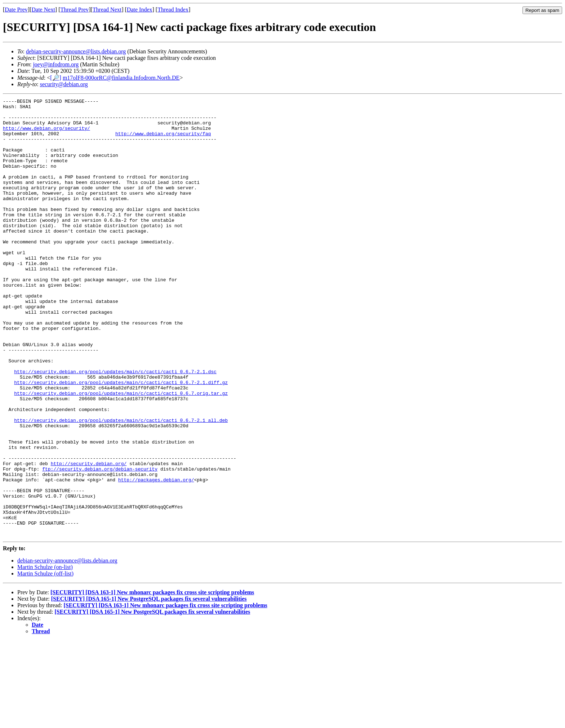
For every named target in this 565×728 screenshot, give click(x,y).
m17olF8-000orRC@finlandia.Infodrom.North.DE (121, 78)
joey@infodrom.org (56, 64)
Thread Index (173, 10)
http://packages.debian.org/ (156, 556)
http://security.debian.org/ (89, 537)
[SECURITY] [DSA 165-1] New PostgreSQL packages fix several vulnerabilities (149, 686)
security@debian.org (64, 84)
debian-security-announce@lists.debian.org (76, 51)
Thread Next (107, 10)
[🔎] (56, 78)
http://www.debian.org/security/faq (163, 141)
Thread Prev (74, 10)
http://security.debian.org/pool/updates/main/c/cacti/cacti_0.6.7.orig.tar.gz (121, 453)
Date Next (43, 10)
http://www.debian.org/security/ (46, 134)
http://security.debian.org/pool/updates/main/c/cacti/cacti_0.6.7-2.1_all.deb (121, 485)
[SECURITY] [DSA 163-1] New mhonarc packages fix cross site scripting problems (152, 680)
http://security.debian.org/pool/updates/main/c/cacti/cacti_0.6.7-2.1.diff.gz (121, 440)
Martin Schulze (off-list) (45, 661)
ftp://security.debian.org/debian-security (100, 543)
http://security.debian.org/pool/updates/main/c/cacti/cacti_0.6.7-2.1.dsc (115, 427)
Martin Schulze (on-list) (45, 655)
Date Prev (16, 10)
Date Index (140, 10)
